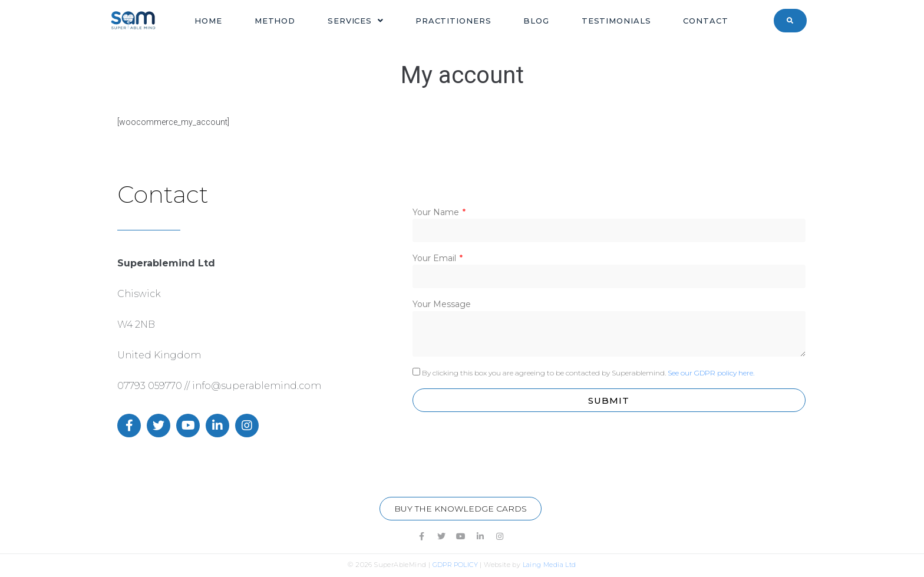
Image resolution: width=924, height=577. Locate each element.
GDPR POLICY (455, 565)
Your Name (437, 212)
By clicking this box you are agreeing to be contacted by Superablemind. (588, 373)
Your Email (435, 258)
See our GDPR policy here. (711, 373)
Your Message (442, 304)
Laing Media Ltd (550, 565)
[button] (461, 509)
